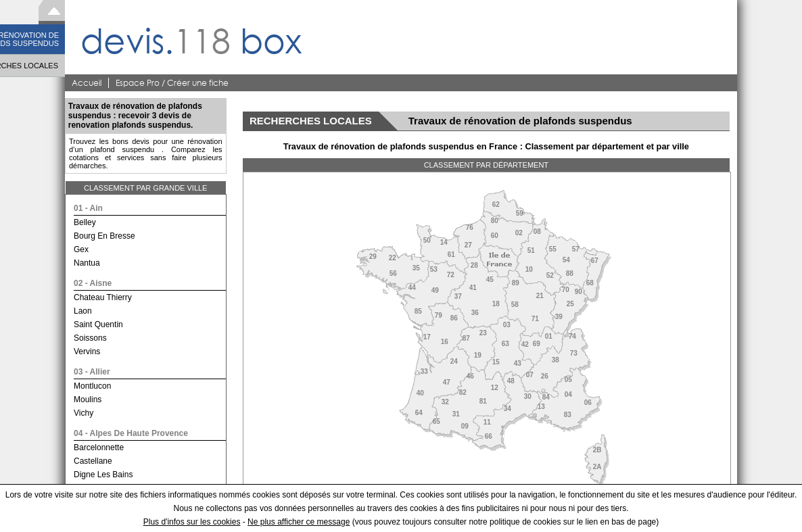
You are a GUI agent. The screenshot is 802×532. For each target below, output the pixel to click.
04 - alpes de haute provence (131, 433)
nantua (87, 263)
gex (81, 249)
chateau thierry (103, 297)
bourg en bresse (104, 236)
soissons (90, 338)
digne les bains (103, 475)
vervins (87, 352)
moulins (88, 400)
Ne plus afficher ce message (299, 522)
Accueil (87, 83)
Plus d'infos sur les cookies (192, 522)
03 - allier (92, 372)
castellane (93, 461)
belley (85, 222)
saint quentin (98, 324)
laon (83, 311)
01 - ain (88, 208)
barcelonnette (99, 448)
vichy (84, 413)
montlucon (92, 386)
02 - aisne (93, 283)
